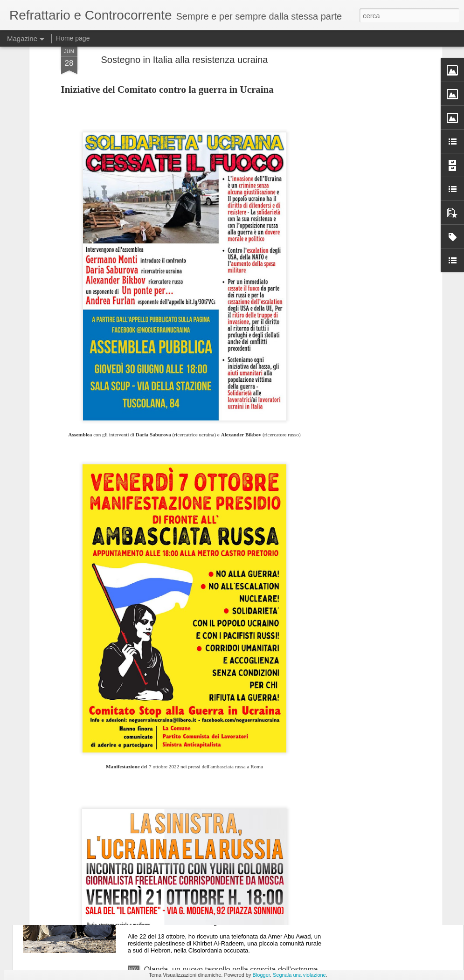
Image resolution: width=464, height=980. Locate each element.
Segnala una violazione (299, 975)
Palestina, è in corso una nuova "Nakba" (211, 864)
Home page (73, 38)
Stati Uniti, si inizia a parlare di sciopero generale (225, 758)
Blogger (261, 975)
